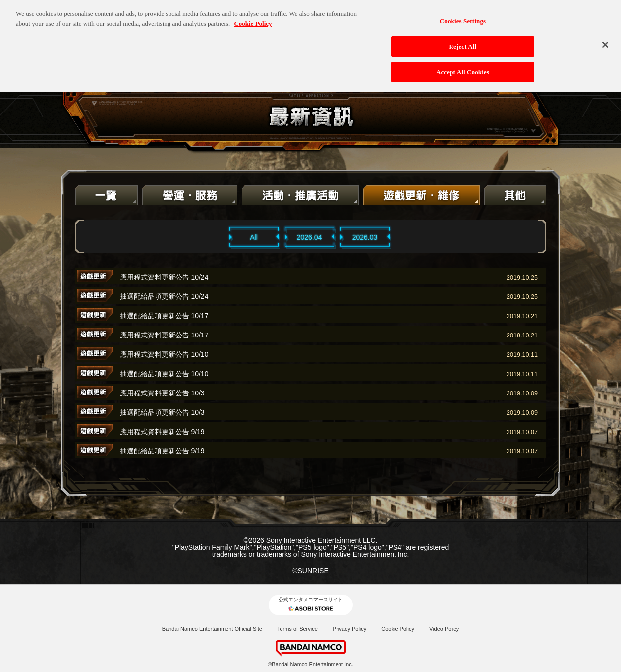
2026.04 (310, 237)
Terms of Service (297, 629)
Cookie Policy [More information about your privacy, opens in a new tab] (253, 19)
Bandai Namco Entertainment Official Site (212, 629)
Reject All (463, 41)
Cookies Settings (463, 16)
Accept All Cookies (463, 67)
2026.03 (365, 237)
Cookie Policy (398, 629)
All (254, 237)
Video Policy (444, 629)
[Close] (605, 40)
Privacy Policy (349, 629)
